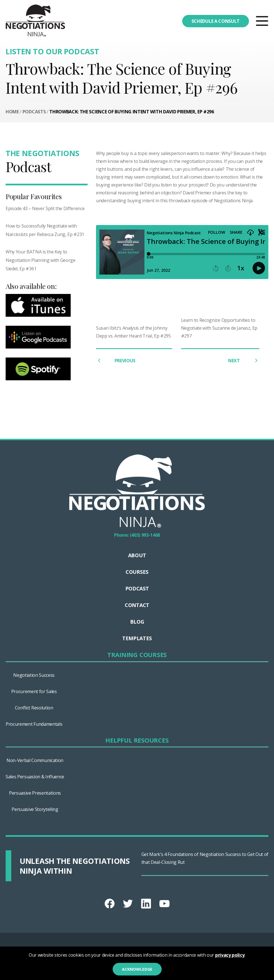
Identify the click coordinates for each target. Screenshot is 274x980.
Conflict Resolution (34, 708)
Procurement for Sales (34, 691)
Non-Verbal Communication (35, 760)
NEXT (244, 360)
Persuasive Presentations (35, 793)
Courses (137, 572)
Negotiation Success (34, 675)
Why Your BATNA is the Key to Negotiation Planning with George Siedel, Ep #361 (41, 260)
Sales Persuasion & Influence (35, 777)
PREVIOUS (116, 360)
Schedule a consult (216, 21)
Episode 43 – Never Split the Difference (45, 208)
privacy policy (230, 955)
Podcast (137, 588)
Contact (137, 605)
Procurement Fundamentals (34, 724)
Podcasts (34, 112)
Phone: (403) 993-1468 (137, 535)
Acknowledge (137, 969)
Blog (137, 622)
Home (12, 112)
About (137, 555)
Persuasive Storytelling (35, 809)
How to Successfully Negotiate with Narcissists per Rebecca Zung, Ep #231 (45, 230)
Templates (137, 638)
